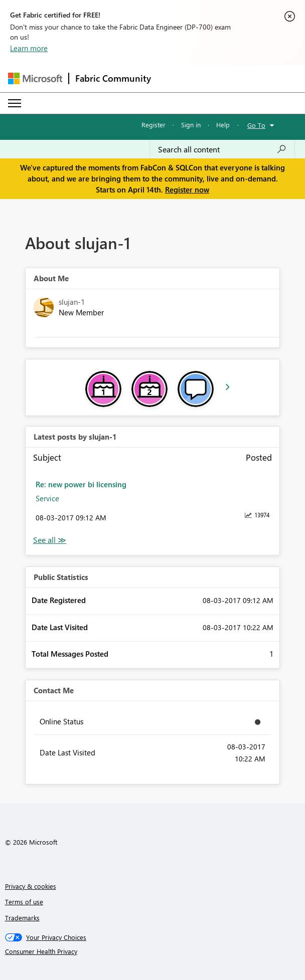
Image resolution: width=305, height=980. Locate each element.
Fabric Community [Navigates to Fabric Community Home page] (113, 78)
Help (223, 125)
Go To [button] (256, 125)
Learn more (29, 48)
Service (47, 498)
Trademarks (22, 918)
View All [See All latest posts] (50, 540)
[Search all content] (222, 149)
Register (154, 125)
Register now (187, 189)
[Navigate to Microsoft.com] (35, 78)
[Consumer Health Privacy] (153, 951)
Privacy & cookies (31, 886)
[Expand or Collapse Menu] (15, 103)
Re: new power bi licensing (81, 484)
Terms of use (24, 902)
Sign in (191, 125)
